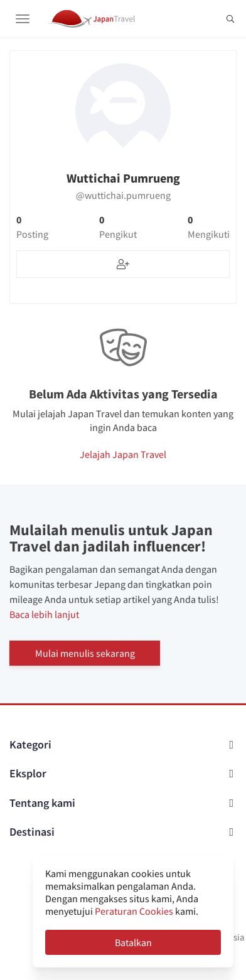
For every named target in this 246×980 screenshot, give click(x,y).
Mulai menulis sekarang (85, 653)
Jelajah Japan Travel (123, 454)
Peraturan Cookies (134, 911)
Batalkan (133, 942)
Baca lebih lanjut (44, 614)
